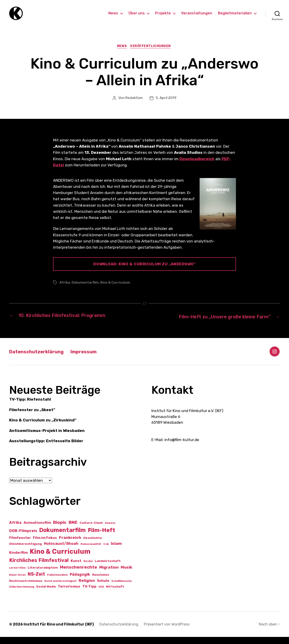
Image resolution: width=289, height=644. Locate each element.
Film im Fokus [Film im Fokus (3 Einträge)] (45, 545)
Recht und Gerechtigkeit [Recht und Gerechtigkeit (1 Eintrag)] (60, 588)
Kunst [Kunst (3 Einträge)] (76, 568)
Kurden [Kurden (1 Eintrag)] (88, 568)
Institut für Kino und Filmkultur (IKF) (59, 631)
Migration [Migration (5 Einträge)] (109, 574)
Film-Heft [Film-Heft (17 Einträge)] (102, 537)
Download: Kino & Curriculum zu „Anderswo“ (144, 271)
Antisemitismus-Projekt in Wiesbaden (47, 438)
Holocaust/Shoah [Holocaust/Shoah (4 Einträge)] (61, 551)
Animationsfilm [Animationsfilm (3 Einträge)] (37, 530)
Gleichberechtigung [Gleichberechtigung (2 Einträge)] (25, 551)
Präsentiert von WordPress (167, 631)
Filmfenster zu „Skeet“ (32, 417)
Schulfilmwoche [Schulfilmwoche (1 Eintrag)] (122, 588)
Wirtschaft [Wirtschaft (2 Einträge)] (115, 594)
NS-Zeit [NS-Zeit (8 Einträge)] (36, 581)
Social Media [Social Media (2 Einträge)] (46, 594)
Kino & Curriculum (115, 290)
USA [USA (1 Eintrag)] (101, 594)
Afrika (65, 290)
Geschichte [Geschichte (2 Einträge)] (93, 545)
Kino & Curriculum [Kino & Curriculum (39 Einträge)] (60, 559)
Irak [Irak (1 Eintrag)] (106, 551)
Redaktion (134, 105)
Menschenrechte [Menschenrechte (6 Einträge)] (79, 574)
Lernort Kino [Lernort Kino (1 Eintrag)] (17, 575)
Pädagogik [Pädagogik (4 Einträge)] (80, 581)
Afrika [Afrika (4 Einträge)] (15, 530)
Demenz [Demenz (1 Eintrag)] (110, 530)
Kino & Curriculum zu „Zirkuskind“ (43, 427)
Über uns (137, 17)
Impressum (94, 359)
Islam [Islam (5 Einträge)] (116, 551)
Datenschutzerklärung (40, 359)
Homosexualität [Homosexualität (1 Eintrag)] (91, 551)
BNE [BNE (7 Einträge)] (73, 529)
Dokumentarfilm (85, 290)
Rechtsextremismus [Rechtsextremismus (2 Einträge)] (26, 588)
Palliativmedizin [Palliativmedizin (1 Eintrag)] (57, 582)
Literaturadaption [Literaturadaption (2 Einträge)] (43, 575)
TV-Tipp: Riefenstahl (30, 407)
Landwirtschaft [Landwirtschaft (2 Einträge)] (108, 568)
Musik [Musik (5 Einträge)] (126, 574)
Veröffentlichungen (152, 54)
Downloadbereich (197, 166)
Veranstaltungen (197, 17)
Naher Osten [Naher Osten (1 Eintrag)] (17, 582)
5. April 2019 (166, 105)
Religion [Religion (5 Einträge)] (87, 588)
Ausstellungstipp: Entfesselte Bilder (46, 448)
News (113, 17)
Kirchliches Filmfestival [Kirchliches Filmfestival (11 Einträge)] (39, 567)
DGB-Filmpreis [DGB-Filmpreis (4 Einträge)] (23, 538)
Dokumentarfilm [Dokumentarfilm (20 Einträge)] (62, 537)
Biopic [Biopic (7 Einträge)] (60, 529)
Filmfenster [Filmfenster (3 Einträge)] (20, 545)
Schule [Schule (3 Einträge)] (103, 588)
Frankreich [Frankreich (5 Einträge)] (70, 545)
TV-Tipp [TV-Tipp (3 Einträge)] (89, 593)
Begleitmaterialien (235, 17)
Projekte (163, 17)
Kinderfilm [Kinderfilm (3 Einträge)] (18, 560)
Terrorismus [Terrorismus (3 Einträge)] (69, 593)
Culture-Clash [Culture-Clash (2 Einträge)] (91, 530)
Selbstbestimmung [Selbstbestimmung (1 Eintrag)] (22, 594)
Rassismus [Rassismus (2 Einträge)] (101, 582)
